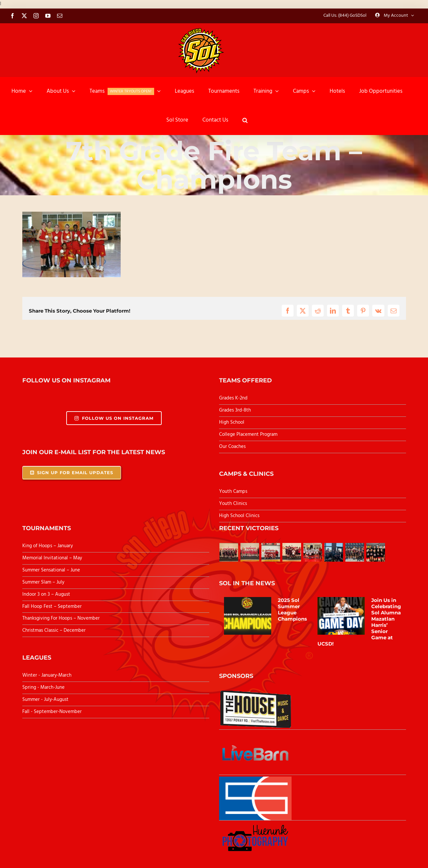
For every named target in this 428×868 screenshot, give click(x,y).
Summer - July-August (45, 700)
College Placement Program (248, 434)
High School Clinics (239, 516)
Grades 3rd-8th (235, 410)
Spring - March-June (43, 687)
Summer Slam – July (44, 582)
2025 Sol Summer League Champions (292, 609)
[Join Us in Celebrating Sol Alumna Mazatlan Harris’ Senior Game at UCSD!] (341, 616)
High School (232, 422)
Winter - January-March (47, 675)
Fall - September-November (52, 712)
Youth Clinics (233, 504)
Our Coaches (232, 447)
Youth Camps (233, 492)
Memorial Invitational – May (52, 558)
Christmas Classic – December (54, 630)
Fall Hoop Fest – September (53, 607)
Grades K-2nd (233, 398)
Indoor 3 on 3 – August (46, 594)
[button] (245, 120)
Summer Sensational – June (52, 570)
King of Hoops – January (48, 546)
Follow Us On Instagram (114, 418)
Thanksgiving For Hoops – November (61, 618)
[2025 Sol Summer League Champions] (248, 616)
